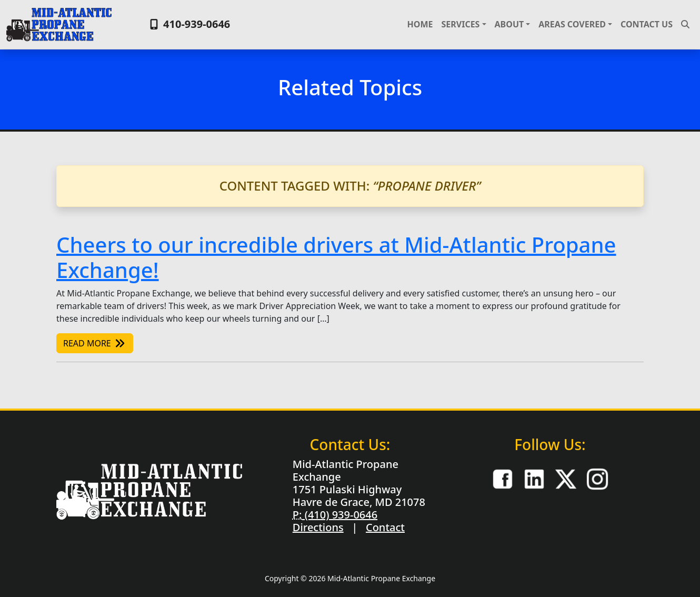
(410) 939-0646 (339, 515)
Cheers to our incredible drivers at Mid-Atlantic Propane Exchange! (336, 257)
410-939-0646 (189, 24)
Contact (385, 527)
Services (460, 24)
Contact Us (647, 24)
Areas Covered (572, 24)
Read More (95, 343)
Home (420, 24)
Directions (318, 527)
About (509, 24)
